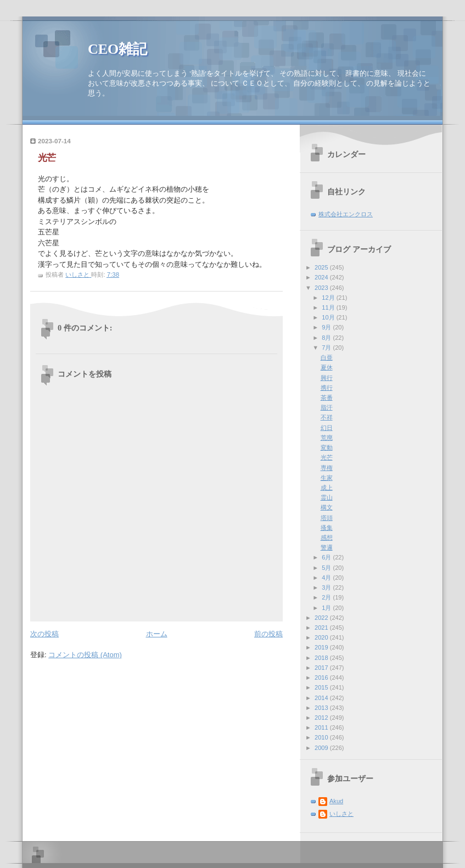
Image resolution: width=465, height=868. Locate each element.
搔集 (327, 528)
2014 (322, 698)
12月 (329, 298)
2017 (322, 668)
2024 (322, 277)
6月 (327, 557)
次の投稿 (44, 634)
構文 (327, 507)
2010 (322, 737)
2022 (322, 618)
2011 (322, 727)
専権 (327, 468)
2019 (322, 647)
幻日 (327, 428)
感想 (327, 537)
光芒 (327, 457)
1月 (327, 608)
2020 (322, 637)
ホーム (157, 634)
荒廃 (327, 438)
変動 (327, 447)
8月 (327, 338)
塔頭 (327, 518)
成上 (327, 488)
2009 (322, 748)
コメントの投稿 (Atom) (85, 655)
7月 (327, 348)
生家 (327, 478)
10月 (329, 317)
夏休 (327, 367)
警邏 (327, 547)
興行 (327, 378)
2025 (322, 267)
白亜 (327, 357)
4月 (327, 578)
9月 (327, 327)
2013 (322, 708)
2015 (322, 687)
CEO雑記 (117, 49)
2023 (322, 288)
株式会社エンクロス (346, 214)
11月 (329, 307)
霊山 (327, 497)
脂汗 (327, 407)
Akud (336, 801)
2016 (322, 677)
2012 (322, 718)
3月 (327, 587)
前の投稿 (268, 634)
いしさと (341, 814)
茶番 (327, 397)
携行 (327, 388)
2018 (322, 658)
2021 (322, 628)
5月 (327, 568)
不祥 (327, 417)
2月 (327, 597)
